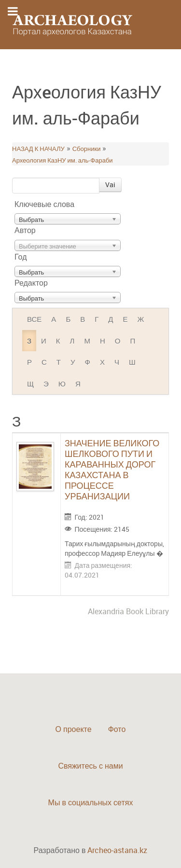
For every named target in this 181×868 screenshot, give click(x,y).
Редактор (31, 283)
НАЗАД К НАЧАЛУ (38, 149)
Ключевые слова (44, 204)
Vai (110, 185)
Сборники (87, 149)
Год (21, 257)
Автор (25, 230)
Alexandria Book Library (128, 611)
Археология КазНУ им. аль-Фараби (63, 160)
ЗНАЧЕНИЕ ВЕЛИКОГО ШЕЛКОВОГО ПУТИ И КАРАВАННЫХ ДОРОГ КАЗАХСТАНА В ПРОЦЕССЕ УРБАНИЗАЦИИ (112, 469)
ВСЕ (34, 319)
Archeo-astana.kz (117, 850)
